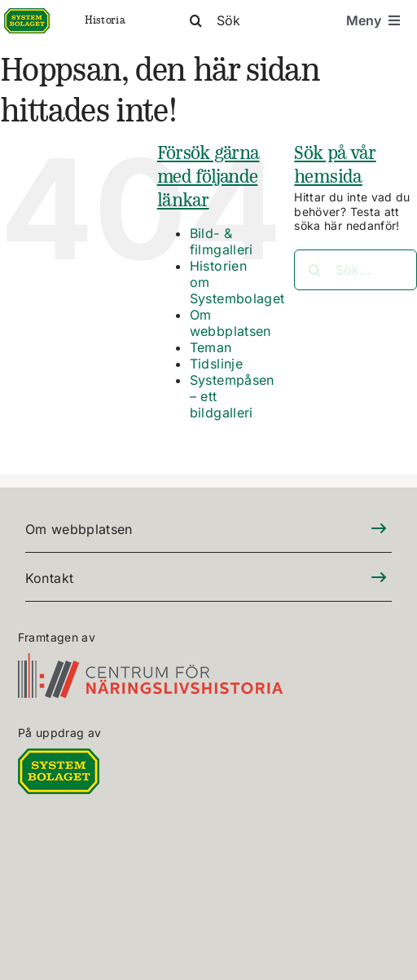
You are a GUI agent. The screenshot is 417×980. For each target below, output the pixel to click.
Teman (211, 347)
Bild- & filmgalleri (222, 241)
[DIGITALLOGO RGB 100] (59, 758)
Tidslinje (216, 364)
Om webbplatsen (230, 323)
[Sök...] (356, 270)
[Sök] (254, 20)
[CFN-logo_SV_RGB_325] (150, 662)
